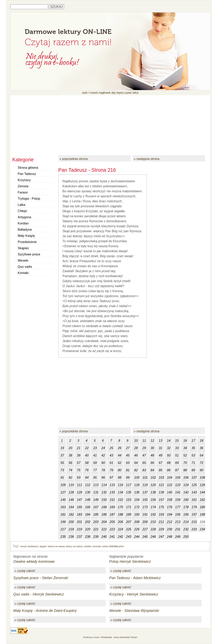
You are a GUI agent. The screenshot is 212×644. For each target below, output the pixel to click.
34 (185, 448)
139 (161, 492)
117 (129, 485)
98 (120, 478)
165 (80, 507)
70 (185, 463)
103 (161, 478)
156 (153, 500)
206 (120, 522)
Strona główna (28, 168)
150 (104, 500)
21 (79, 448)
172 (137, 507)
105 (178, 478)
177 (178, 507)
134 (120, 492)
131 (96, 492)
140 (170, 492)
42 (103, 455)
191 (145, 515)
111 (80, 485)
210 (153, 522)
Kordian (23, 223)
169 (112, 507)
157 (161, 500)
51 (177, 455)
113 (96, 485)
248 (170, 537)
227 (145, 529)
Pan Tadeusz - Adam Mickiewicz (135, 578)
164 (71, 507)
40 (87, 455)
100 (137, 478)
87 (177, 470)
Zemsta (23, 186)
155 (145, 500)
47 (144, 455)
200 (71, 522)
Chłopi (22, 211)
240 (104, 537)
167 (96, 507)
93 (79, 478)
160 (186, 500)
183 (80, 515)
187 (112, 515)
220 (88, 529)
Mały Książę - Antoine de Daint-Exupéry (45, 611)
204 (104, 522)
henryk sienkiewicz (29, 546)
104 (170, 478)
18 (202, 441)
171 (129, 507)
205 (112, 522)
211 (161, 522)
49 (161, 455)
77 (95, 470)
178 (186, 507)
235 (63, 537)
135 (129, 492)
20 (71, 448)
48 (152, 455)
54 (202, 455)
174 (153, 507)
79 (111, 470)
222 (104, 529)
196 (186, 515)
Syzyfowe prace (29, 254)
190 (137, 515)
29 (144, 448)
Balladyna (25, 230)
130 (88, 492)
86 (169, 470)
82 (136, 470)
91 (62, 478)
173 (145, 507)
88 (185, 470)
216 (202, 522)
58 (87, 463)
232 (186, 529)
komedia (97, 546)
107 (194, 478)
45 (128, 455)
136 (137, 492)
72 (202, 463)
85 (161, 470)
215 (194, 522)
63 (128, 463)
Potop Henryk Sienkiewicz (130, 562)
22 (87, 448)
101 (145, 478)
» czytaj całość (25, 571)
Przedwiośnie (27, 242)
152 (120, 500)
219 (80, 529)
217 (63, 529)
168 (104, 507)
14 (169, 441)
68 (169, 463)
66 (152, 463)
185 (96, 515)
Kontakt (23, 273)
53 (193, 455)
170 (120, 507)
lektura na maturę (56, 546)
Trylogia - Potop (29, 199)
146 (71, 500)
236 (71, 537)
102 (153, 478)
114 (104, 485)
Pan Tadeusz (27, 174)
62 (120, 463)
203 (96, 522)
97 (111, 478)
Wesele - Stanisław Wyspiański (134, 611)
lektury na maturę (74, 546)
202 (88, 522)
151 (112, 500)
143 (194, 492)
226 (137, 529)
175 (161, 507)
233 (194, 529)
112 (88, 485)
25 (111, 448)
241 (112, 537)
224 (120, 529)
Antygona (25, 217)
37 (62, 455)
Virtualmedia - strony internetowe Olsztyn (119, 637)
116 (120, 485)
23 (95, 448)
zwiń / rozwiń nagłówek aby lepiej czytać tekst (110, 93)
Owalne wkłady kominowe (34, 562)
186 (104, 515)
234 (202, 529)
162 (202, 500)
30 (152, 448)
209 (145, 522)
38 (71, 455)
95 (95, 478)
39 (79, 455)
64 (136, 463)
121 (161, 485)
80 (120, 470)
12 (152, 441)
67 (161, 463)
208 (137, 522)
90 (202, 470)
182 (71, 515)
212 (170, 522)
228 (153, 529)
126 (202, 485)
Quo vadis (25, 267)
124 (186, 485)
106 (186, 478)
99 (128, 478)
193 (161, 515)
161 (194, 500)
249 (178, 537)
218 (71, 529)
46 (136, 455)
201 (80, 522)
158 (170, 500)
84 (152, 470)
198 (202, 515)
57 (79, 463)
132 (104, 492)
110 (71, 485)
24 (103, 448)
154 (137, 500)
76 (87, 470)
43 (111, 455)
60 (103, 463)
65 (144, 463)
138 (153, 492)
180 (202, 507)
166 (88, 507)
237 (80, 537)
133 (112, 492)
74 (71, 470)
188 (120, 515)
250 (186, 537)
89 (193, 470)
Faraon (23, 192)
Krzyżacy (24, 180)
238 (88, 537)
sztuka (105, 546)
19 (62, 448)
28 (136, 448)
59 (95, 463)
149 (96, 500)
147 (80, 500)
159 (178, 500)
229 (161, 529)
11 (144, 441)
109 (63, 485)
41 (95, 455)
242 (120, 537)
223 (112, 529)
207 (129, 522)
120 (153, 485)
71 (193, 463)
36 (202, 448)
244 (137, 537)
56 (71, 463)
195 (178, 515)
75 (79, 470)
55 (62, 463)
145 (63, 500)
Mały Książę (26, 236)
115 (112, 485)
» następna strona (147, 159)
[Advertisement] (110, 123)
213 (178, 522)
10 (136, 441)
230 (170, 529)
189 (129, 515)
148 (88, 500)
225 (129, 529)
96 (103, 478)
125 (194, 485)
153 (129, 500)
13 (161, 441)
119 (145, 485)
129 (80, 492)
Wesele (23, 260)
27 (128, 448)
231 (178, 529)
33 (177, 448)
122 (170, 485)
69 (177, 463)
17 (193, 441)
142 (186, 492)
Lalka (22, 205)
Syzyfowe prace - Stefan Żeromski (41, 578)
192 (153, 515)
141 (178, 492)
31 (161, 448)
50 (169, 455)
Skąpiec (23, 248)
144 (202, 492)
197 (194, 515)
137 (145, 492)
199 (63, 522)
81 (128, 470)
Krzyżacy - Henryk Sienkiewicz (134, 594)
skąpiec (43, 546)
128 (71, 492)
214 (186, 522)
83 (144, 470)
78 (103, 470)
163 (63, 507)
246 (153, 537)
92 (71, 478)
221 (96, 529)
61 (111, 463)
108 (202, 478)
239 (96, 537)
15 (177, 441)
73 (62, 470)
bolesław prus (116, 546)
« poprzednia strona (74, 159)
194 (170, 515)
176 (170, 507)
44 (120, 455)
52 (185, 455)
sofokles (88, 546)
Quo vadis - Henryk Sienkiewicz (39, 594)
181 (63, 515)
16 (185, 441)
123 (178, 485)
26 (120, 448)
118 (137, 485)
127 (63, 492)
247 (161, 537)
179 (194, 507)
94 (87, 478)
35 (193, 448)
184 (88, 515)
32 (169, 448)
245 (145, 537)
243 (129, 537)
